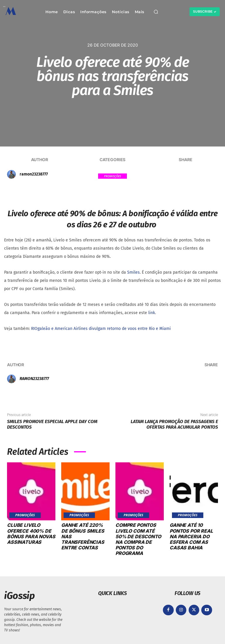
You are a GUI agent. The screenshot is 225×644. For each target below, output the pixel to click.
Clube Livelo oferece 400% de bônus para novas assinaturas (31, 534)
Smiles (133, 272)
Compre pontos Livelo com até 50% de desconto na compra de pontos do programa (138, 539)
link (152, 313)
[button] (156, 12)
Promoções (112, 176)
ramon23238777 (34, 174)
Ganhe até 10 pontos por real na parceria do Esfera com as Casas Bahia (191, 536)
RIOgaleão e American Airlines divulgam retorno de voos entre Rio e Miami (101, 329)
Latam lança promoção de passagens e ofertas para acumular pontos (174, 424)
